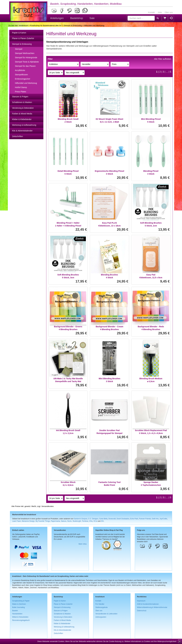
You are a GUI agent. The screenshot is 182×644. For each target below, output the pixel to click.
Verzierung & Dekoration (23, 108)
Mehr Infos (83, 544)
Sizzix (69, 521)
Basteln (15, 611)
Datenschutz (142, 611)
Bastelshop (77, 18)
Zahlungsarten (101, 617)
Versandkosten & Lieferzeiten (106, 614)
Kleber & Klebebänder (22, 119)
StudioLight (77, 521)
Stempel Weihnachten (25, 53)
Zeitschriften (17, 136)
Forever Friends (145, 519)
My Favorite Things (43, 521)
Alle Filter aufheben (163, 59)
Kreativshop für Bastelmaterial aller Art (46, 25)
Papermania (55, 521)
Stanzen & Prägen (20, 97)
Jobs (160, 12)
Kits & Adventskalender (22, 131)
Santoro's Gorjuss (81, 519)
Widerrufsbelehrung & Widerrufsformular (152, 607)
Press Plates (21, 92)
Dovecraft (112, 519)
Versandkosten (47, 506)
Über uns (169, 12)
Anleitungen (57, 18)
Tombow (85, 521)
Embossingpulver (23, 79)
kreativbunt (23, 25)
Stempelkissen (21, 75)
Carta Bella (103, 519)
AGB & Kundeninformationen (148, 604)
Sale (92, 18)
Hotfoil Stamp (21, 87)
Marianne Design (28, 521)
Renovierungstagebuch (21, 620)
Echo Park (134, 519)
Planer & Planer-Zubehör (23, 38)
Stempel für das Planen (25, 66)
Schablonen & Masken (22, 102)
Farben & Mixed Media (22, 114)
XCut (95, 521)
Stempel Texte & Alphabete (27, 62)
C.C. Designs (93, 519)
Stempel (19, 49)
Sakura (64, 521)
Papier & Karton (19, 33)
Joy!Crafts (163, 519)
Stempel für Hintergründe (26, 58)
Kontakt (151, 12)
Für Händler (100, 604)
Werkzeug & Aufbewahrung (24, 125)
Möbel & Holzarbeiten (20, 617)
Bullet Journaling (18, 607)
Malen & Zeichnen (19, 604)
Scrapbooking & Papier (21, 601)
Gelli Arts (155, 519)
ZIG (102, 521)
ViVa (91, 521)
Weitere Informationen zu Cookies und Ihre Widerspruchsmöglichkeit (150, 641)
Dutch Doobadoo (123, 519)
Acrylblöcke (20, 70)
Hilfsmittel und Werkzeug (26, 83)
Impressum (141, 601)
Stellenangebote (102, 607)
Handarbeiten (17, 614)
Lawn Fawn (17, 521)
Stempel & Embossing (73, 25)
